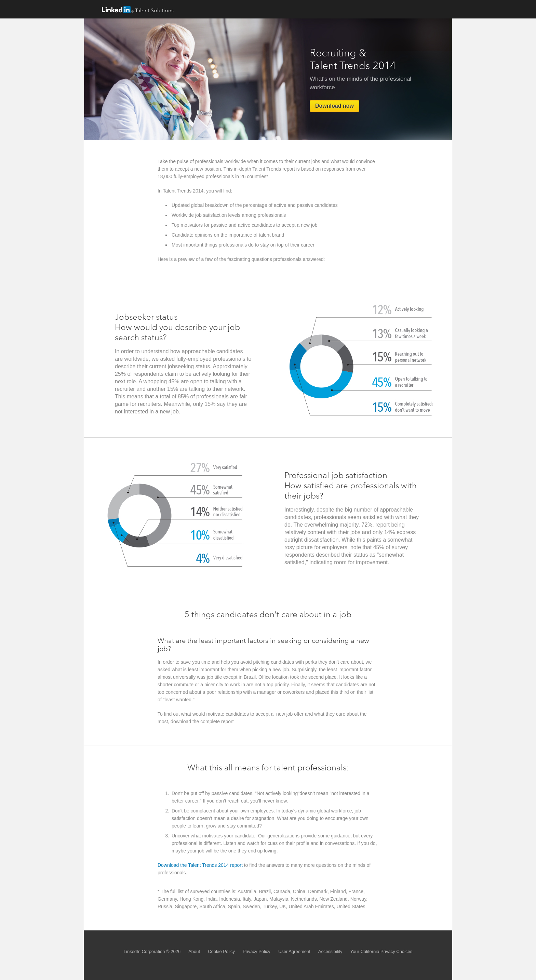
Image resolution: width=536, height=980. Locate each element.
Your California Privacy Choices (381, 951)
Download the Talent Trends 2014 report (200, 865)
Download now (334, 106)
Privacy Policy (257, 951)
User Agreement (294, 951)
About (194, 951)
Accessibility (330, 951)
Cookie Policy (221, 951)
